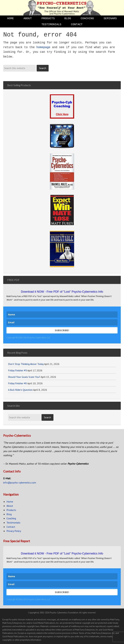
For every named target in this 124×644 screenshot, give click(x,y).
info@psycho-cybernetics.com (20, 483)
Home (10, 502)
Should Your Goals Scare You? (24, 377)
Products (11, 510)
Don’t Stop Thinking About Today (26, 364)
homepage (43, 47)
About (10, 506)
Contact (11, 527)
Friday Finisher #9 (17, 370)
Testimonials (13, 523)
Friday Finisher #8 (17, 383)
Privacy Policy (14, 531)
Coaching (11, 518)
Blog (9, 514)
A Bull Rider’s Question (20, 390)
